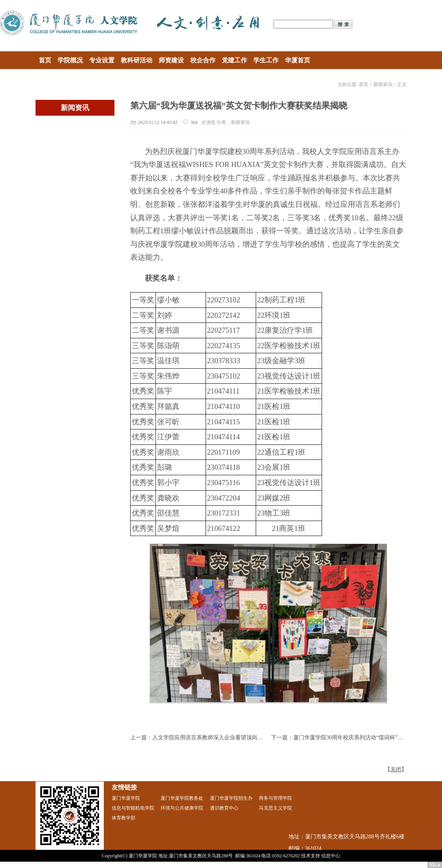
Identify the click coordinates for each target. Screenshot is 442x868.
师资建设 (171, 60)
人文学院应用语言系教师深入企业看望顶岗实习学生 (216, 738)
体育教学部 (124, 818)
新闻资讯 (383, 84)
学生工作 (266, 60)
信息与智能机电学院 (133, 808)
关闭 (396, 770)
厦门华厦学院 (126, 798)
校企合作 (203, 60)
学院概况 (70, 60)
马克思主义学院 (275, 808)
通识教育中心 (224, 808)
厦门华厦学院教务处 (182, 798)
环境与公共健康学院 (182, 808)
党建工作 (234, 60)
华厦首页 (298, 60)
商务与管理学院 (275, 798)
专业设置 (102, 60)
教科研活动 (137, 60)
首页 (45, 60)
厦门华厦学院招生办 (231, 798)
